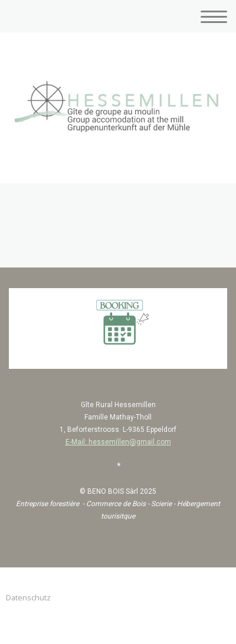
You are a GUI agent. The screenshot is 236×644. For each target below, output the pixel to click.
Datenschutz (28, 597)
